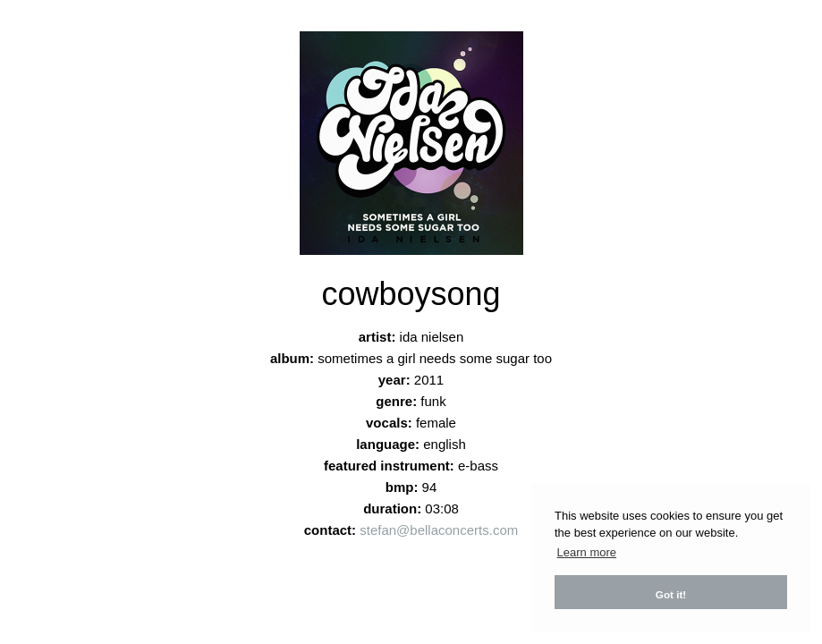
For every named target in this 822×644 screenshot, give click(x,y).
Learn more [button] (587, 552)
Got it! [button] (671, 594)
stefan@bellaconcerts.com (439, 530)
